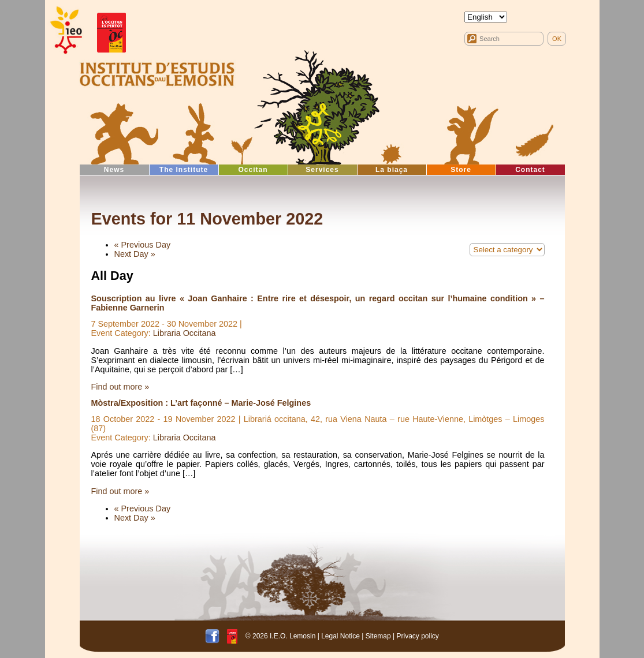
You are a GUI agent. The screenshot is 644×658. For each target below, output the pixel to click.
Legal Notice (340, 635)
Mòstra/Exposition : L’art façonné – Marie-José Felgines (201, 403)
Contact (530, 170)
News (114, 170)
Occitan (253, 170)
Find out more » (120, 387)
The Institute (184, 170)
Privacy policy (418, 635)
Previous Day (143, 245)
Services (322, 170)
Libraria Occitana (185, 333)
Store (461, 170)
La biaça (392, 170)
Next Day (135, 254)
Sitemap (378, 635)
